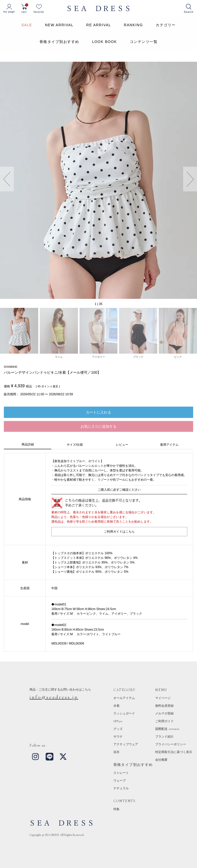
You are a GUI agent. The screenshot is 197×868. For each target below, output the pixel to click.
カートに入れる (98, 412)
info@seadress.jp (54, 697)
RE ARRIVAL (98, 25)
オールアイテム (124, 698)
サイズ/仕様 (75, 445)
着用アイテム (169, 445)
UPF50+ (118, 721)
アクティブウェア (126, 744)
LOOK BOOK (105, 42)
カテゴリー (166, 25)
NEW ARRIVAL (59, 25)
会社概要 (161, 760)
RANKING (133, 25)
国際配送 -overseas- (168, 729)
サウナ (118, 737)
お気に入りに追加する (98, 426)
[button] (190, 179)
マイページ (163, 698)
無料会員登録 (164, 706)
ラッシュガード (124, 713)
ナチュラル (121, 788)
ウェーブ (120, 781)
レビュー (122, 445)
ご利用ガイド (164, 721)
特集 (116, 809)
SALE (27, 25)
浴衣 (116, 752)
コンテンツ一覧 (144, 42)
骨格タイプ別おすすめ (59, 42)
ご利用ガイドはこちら (119, 532)
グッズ (118, 729)
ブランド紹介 (164, 737)
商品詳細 (28, 444)
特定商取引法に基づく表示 (174, 752)
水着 (116, 706)
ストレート (121, 773)
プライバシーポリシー (171, 744)
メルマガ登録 (164, 713)
